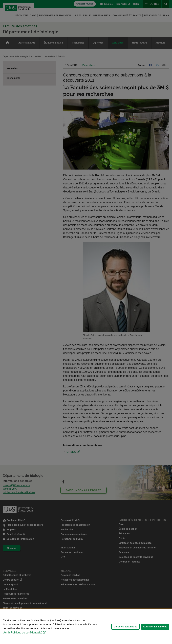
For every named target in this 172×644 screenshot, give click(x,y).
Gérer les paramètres (125, 627)
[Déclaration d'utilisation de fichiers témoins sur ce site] (86, 627)
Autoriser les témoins (155, 627)
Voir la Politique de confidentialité (22, 633)
